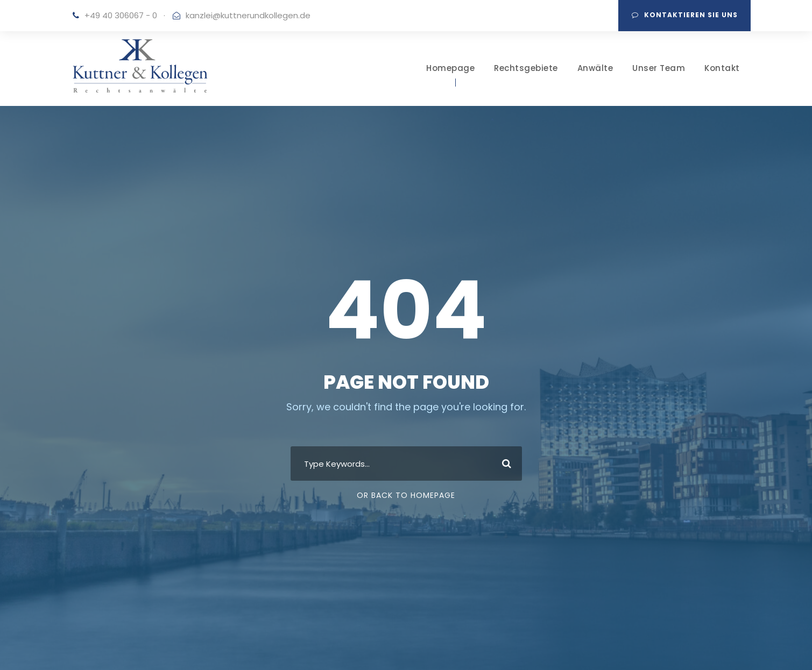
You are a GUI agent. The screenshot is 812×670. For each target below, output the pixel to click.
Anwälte (595, 68)
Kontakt (722, 68)
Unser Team (659, 68)
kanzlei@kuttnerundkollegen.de (248, 15)
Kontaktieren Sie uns (685, 15)
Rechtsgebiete (526, 68)
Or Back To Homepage (406, 495)
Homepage (450, 68)
